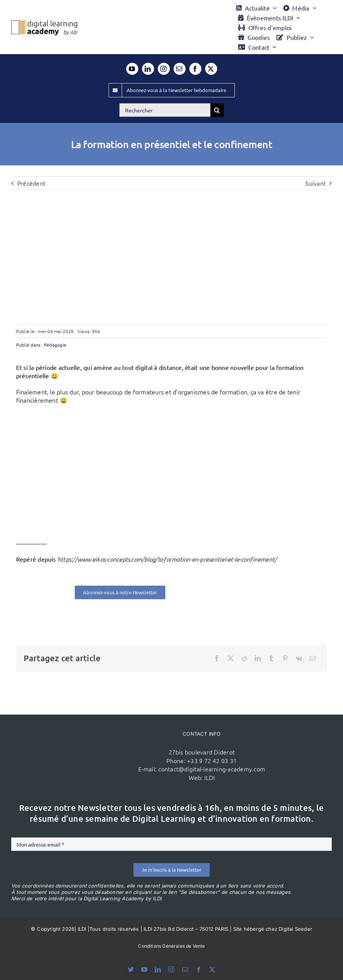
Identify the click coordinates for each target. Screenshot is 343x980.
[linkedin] (148, 69)
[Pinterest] (285, 658)
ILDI (210, 777)
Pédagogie (55, 345)
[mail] (180, 69)
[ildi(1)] (88, 738)
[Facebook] (217, 658)
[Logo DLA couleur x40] (44, 23)
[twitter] (211, 69)
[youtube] (132, 69)
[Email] (313, 658)
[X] (231, 658)
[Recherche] (217, 110)
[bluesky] (131, 969)
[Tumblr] (271, 658)
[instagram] (164, 69)
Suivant (316, 183)
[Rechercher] (165, 110)
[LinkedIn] (258, 658)
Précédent (31, 183)
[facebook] (195, 69)
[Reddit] (244, 658)
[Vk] (299, 658)
